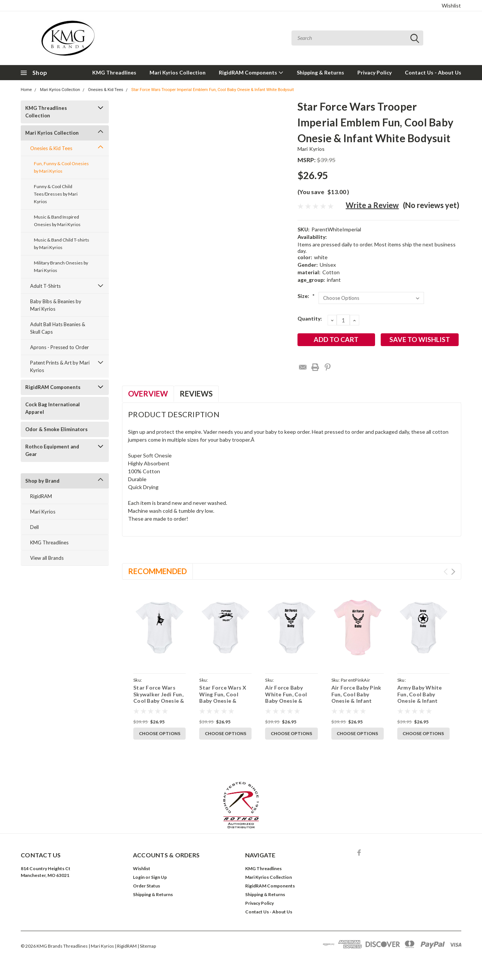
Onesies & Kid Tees (106, 90)
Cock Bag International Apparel (53, 408)
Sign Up (159, 877)
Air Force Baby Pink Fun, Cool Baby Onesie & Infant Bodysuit (356, 697)
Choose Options (159, 733)
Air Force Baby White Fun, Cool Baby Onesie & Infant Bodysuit (286, 697)
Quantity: (310, 318)
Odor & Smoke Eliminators (56, 429)
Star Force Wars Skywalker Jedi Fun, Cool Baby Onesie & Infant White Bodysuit (159, 701)
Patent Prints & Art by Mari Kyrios (60, 366)
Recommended (157, 571)
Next (453, 572)
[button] (241, 805)
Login (139, 877)
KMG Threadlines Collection (46, 112)
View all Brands (47, 558)
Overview (148, 394)
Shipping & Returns (320, 72)
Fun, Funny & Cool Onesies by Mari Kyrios (61, 167)
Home (26, 90)
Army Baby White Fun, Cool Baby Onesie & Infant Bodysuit (420, 697)
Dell (34, 527)
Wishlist (451, 5)
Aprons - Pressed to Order (59, 347)
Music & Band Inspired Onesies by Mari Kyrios (57, 221)
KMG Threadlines (114, 72)
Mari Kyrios (43, 512)
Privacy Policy (374, 72)
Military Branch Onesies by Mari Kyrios (61, 267)
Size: (306, 296)
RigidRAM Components (251, 72)
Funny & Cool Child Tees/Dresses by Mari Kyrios (56, 194)
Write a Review (372, 205)
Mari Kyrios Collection (178, 72)
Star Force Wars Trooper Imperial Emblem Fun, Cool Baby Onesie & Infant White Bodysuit (212, 90)
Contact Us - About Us (433, 72)
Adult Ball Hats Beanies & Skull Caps (58, 328)
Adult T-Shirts (45, 286)
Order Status (146, 886)
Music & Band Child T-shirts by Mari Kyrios (62, 244)
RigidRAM (41, 496)
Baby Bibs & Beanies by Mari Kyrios (56, 305)
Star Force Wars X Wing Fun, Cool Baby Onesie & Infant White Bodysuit (223, 701)
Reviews (196, 394)
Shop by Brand (42, 481)
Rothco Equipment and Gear (52, 450)
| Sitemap (147, 946)
